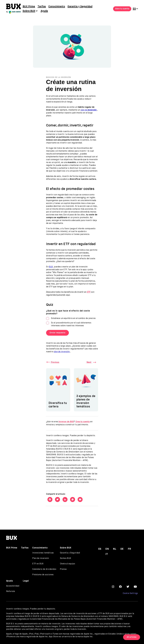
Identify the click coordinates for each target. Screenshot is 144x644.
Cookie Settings (130, 592)
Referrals (11, 590)
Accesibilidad (13, 585)
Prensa (63, 568)
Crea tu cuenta (83, 420)
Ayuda (44, 11)
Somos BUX (66, 557)
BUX (51, 267)
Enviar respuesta (57, 333)
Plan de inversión (41, 557)
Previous (56, 362)
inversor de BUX (66, 420)
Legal (26, 579)
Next (89, 362)
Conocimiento (57, 7)
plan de (89, 110)
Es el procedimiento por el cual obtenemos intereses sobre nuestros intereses (69, 324)
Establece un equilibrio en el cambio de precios (71, 318)
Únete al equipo (67, 562)
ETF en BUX (38, 562)
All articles (132, 637)
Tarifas (42, 7)
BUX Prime (29, 7)
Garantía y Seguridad (80, 7)
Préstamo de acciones (43, 573)
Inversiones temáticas (43, 551)
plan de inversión (62, 352)
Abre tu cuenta (122, 9)
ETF (89, 292)
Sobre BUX (29, 11)
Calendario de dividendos (44, 568)
